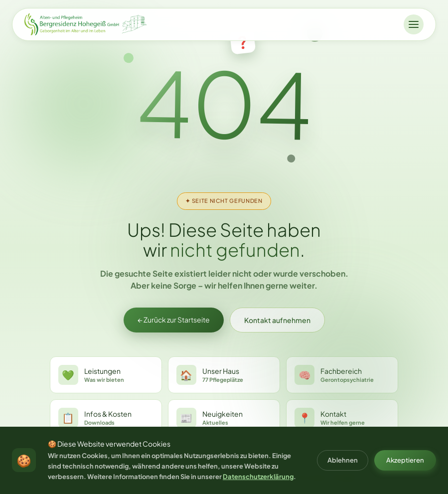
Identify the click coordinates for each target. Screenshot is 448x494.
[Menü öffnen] (414, 24)
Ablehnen (343, 460)
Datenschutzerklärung (258, 477)
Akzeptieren (405, 460)
